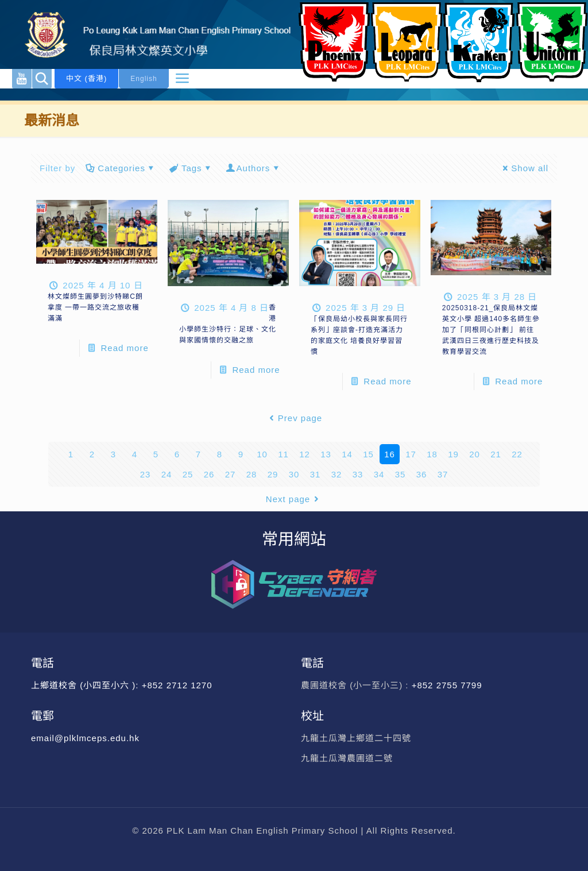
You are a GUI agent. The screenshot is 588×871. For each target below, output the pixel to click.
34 (379, 474)
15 (368, 454)
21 (496, 454)
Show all (524, 168)
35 (401, 474)
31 (316, 474)
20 (475, 454)
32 (337, 474)
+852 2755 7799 (448, 685)
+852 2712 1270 (177, 685)
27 (231, 474)
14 (347, 454)
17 (411, 454)
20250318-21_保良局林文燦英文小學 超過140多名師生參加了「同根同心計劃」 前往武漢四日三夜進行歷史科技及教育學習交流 (491, 330)
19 (453, 454)
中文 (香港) (86, 78)
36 (422, 474)
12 (305, 454)
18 (432, 454)
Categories (121, 168)
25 (188, 474)
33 (358, 474)
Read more (125, 348)
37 (443, 474)
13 (326, 454)
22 (517, 454)
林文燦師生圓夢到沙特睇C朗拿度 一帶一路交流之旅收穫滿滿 (95, 307)
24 (167, 474)
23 (146, 474)
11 (283, 454)
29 (273, 474)
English (144, 79)
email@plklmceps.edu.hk (85, 738)
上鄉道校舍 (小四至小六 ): (86, 685)
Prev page (294, 418)
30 (294, 474)
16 (390, 454)
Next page (294, 499)
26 (209, 474)
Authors (254, 168)
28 (252, 474)
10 (262, 454)
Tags (191, 168)
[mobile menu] (182, 79)
